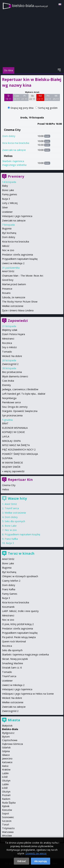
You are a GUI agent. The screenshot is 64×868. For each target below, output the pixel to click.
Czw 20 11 (17, 97)
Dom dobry (9, 136)
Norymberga (9, 398)
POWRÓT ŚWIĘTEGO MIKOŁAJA (20, 454)
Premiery (16, 176)
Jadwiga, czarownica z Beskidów (20, 389)
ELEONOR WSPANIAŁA (15, 428)
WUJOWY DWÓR (11, 467)
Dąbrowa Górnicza (12, 744)
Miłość (6, 246)
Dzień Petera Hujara (13, 334)
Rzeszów (7, 810)
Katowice (7, 762)
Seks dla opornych (15, 521)
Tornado (7, 352)
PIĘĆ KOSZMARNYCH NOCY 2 (19, 450)
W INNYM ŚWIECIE (12, 463)
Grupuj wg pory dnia (22, 108)
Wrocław (7, 836)
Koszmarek (8, 607)
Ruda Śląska (9, 803)
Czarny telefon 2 (11, 581)
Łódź (5, 777)
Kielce (5, 766)
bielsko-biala (30, 6)
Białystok (7, 726)
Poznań (6, 795)
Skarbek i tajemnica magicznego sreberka (25, 654)
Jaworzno (7, 758)
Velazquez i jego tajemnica (17, 216)
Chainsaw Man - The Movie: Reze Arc (23, 276)
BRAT (5, 423)
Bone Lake (8, 190)
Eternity (6, 385)
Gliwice (6, 755)
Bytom (6, 737)
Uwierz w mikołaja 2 (13, 263)
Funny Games (10, 594)
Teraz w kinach (21, 553)
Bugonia (7, 228)
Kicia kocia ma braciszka (16, 143)
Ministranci (8, 339)
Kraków (6, 770)
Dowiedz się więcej (36, 853)
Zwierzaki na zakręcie (14, 150)
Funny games (10, 194)
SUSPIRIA (7, 458)
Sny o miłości (9, 347)
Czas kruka (8, 381)
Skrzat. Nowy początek (15, 659)
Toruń (6, 824)
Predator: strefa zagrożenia (17, 255)
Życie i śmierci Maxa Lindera (18, 310)
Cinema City (12, 130)
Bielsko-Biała (10, 729)
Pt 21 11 (24, 97)
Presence (7, 289)
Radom (6, 799)
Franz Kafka (11, 539)
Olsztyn (6, 781)
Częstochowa (10, 740)
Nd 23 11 (40, 97)
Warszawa (8, 832)
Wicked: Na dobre (12, 356)
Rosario (6, 293)
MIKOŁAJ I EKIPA (11, 441)
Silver (5, 207)
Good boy (8, 280)
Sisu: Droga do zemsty (15, 407)
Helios (8, 156)
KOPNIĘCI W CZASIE (13, 432)
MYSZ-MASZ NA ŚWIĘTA (16, 445)
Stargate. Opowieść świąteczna (20, 411)
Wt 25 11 (56, 97)
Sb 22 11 (32, 97)
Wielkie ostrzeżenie (13, 306)
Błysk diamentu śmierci (15, 376)
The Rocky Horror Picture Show (20, 302)
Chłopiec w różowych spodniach (20, 576)
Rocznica (7, 343)
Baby (5, 186)
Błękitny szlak (10, 330)
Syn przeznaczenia (12, 415)
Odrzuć (22, 861)
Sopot (6, 813)
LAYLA (6, 436)
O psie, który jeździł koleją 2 (18, 624)
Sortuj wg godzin (48, 108)
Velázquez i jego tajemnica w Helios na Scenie (28, 694)
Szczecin (7, 821)
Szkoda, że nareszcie (14, 297)
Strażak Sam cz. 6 (12, 668)
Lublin (5, 773)
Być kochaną (9, 233)
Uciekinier (7, 212)
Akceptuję (41, 861)
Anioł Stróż (8, 271)
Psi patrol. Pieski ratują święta (19, 637)
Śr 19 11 (8, 97)
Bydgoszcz (8, 733)
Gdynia (6, 751)
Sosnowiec (8, 817)
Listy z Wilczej (10, 203)
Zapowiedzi (18, 321)
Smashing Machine (13, 663)
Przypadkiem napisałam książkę (20, 259)
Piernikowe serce (11, 402)
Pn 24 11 (48, 97)
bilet (47, 136)
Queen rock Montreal (14, 641)
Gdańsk (6, 747)
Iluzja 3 (6, 199)
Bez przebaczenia (12, 372)
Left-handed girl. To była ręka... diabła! (24, 394)
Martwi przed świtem (14, 284)
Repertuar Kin (20, 480)
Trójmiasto (8, 828)
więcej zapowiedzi (14, 471)
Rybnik (6, 806)
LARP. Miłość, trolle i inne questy (20, 611)
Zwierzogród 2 (10, 364)
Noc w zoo (8, 250)
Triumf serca (12, 508)
